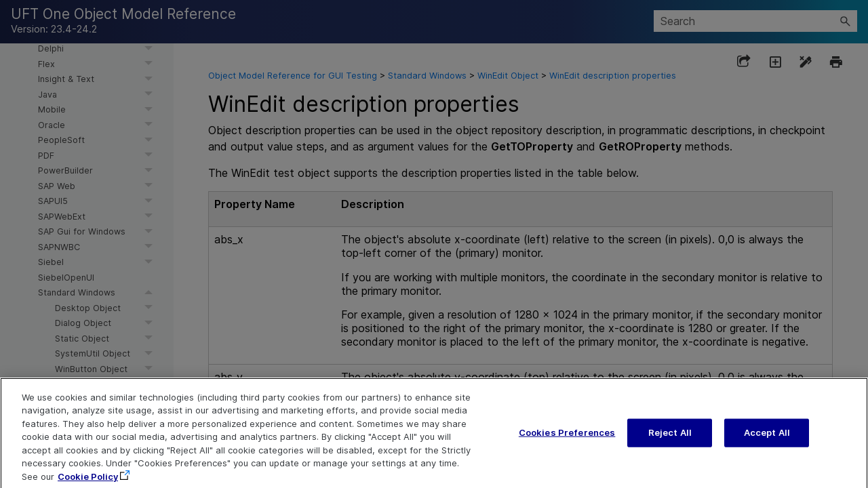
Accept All (767, 440)
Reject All (670, 440)
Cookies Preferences (567, 440)
